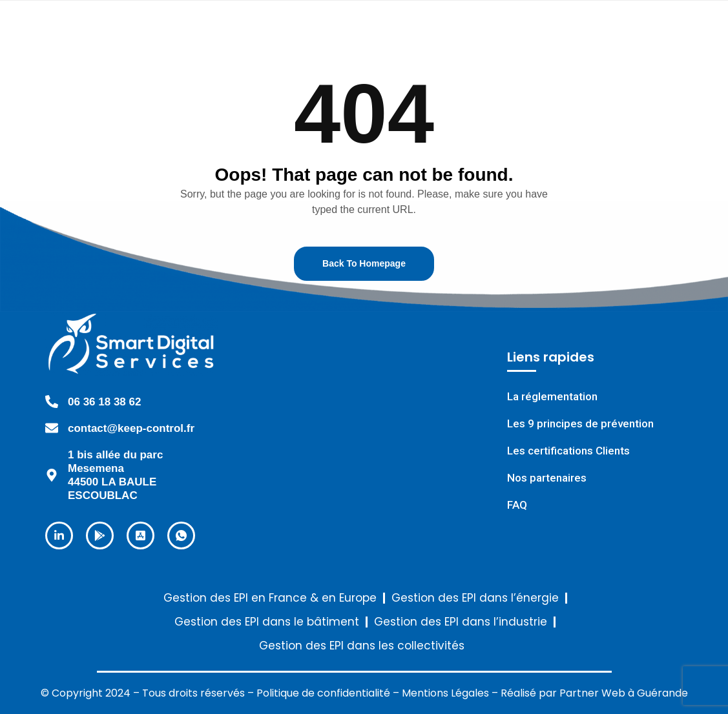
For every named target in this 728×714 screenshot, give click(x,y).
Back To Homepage (364, 263)
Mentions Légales (445, 693)
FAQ (517, 505)
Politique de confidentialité (323, 693)
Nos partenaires (547, 478)
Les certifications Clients (568, 451)
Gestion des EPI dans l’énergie (475, 598)
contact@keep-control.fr (131, 428)
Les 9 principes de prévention (580, 424)
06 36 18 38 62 (104, 402)
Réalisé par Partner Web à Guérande (594, 693)
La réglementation (552, 397)
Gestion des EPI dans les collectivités (362, 646)
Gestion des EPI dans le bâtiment (267, 622)
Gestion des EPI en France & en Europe (270, 598)
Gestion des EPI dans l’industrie (461, 622)
